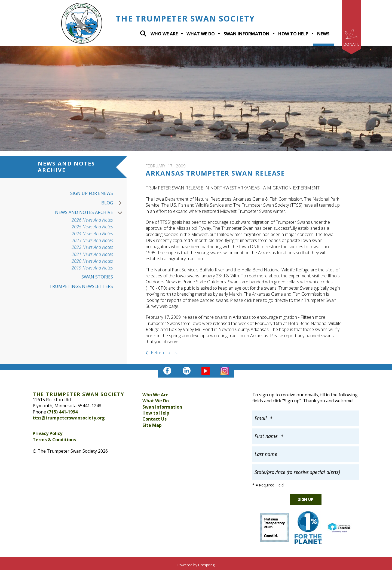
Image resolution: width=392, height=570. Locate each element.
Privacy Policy (48, 433)
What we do (201, 34)
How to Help (156, 413)
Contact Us (154, 419)
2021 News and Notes (92, 254)
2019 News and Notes (92, 268)
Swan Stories (97, 277)
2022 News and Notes (92, 247)
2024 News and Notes (92, 234)
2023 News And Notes (92, 240)
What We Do (156, 401)
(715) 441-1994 (62, 412)
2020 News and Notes (92, 261)
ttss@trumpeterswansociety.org (69, 418)
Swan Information (246, 34)
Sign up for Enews (92, 193)
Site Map (152, 425)
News (323, 34)
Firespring (206, 565)
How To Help (293, 34)
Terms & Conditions (54, 440)
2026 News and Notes (92, 220)
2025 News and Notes (92, 227)
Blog (114, 203)
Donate (351, 44)
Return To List (164, 353)
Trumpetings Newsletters (81, 286)
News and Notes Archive (91, 212)
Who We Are (164, 34)
